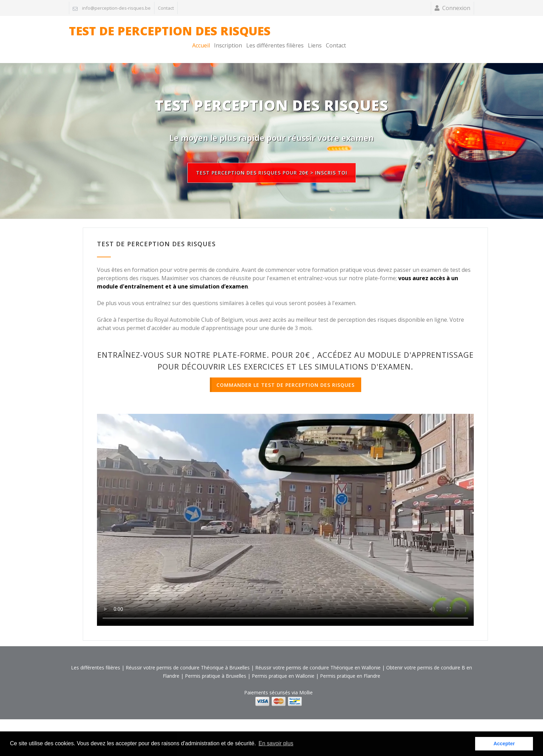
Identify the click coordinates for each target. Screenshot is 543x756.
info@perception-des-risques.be (116, 8)
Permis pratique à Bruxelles (216, 664)
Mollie (306, 681)
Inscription (356, 34)
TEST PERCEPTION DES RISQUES (271, 94)
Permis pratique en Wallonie (283, 664)
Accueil (329, 34)
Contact (166, 8)
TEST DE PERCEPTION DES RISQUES (170, 34)
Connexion (456, 8)
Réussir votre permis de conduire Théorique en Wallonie (318, 656)
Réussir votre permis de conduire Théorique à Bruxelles (188, 656)
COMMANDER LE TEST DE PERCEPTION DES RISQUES (286, 373)
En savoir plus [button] (276, 743)
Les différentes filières (403, 34)
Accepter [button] (504, 744)
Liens (443, 34)
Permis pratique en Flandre (350, 664)
